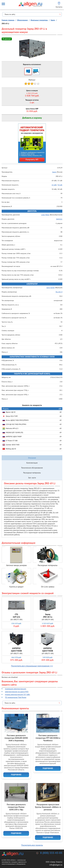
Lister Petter (45, 215)
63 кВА (54, 185)
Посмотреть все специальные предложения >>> (32, 666)
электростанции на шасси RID (17, 692)
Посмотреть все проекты (32, 845)
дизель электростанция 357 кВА (17, 694)
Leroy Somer (51, 288)
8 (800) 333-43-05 (51, 853)
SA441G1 (59, 219)
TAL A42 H (59, 292)
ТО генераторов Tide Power (16, 697)
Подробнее (16, 775)
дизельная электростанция (15, 689)
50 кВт (60, 185)
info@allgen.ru (56, 865)
